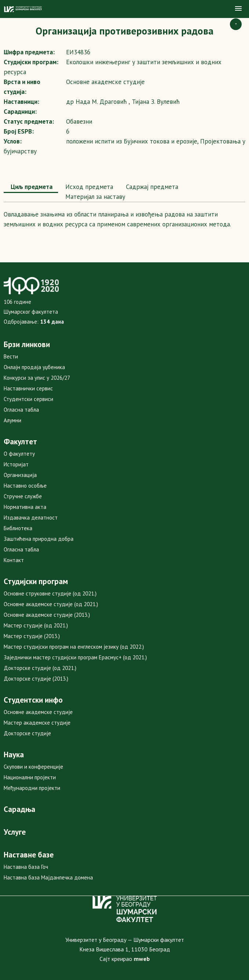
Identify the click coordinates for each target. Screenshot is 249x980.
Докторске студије (27, 733)
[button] (238, 9)
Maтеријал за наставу (94, 197)
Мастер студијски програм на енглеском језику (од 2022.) (74, 647)
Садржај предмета (151, 187)
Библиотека (18, 528)
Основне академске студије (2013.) (47, 615)
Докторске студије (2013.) (36, 679)
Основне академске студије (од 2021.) (51, 604)
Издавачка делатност (31, 518)
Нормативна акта (25, 507)
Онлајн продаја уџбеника (34, 367)
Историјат (16, 464)
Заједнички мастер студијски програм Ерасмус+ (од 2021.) (75, 657)
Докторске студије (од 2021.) (40, 668)
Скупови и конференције (33, 767)
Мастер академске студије (37, 723)
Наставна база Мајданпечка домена (48, 877)
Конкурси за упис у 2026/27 (37, 378)
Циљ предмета (31, 187)
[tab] (31, 187)
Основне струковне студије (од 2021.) (50, 593)
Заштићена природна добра (39, 539)
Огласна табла (21, 410)
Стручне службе (23, 496)
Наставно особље (25, 486)
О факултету (19, 454)
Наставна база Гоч (26, 867)
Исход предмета (88, 187)
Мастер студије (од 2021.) (36, 625)
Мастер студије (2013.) (32, 636)
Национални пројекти (30, 777)
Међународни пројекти (32, 788)
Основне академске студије (38, 712)
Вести (11, 356)
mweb (142, 959)
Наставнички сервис (28, 388)
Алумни (12, 420)
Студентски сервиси (28, 399)
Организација (20, 475)
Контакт (14, 560)
